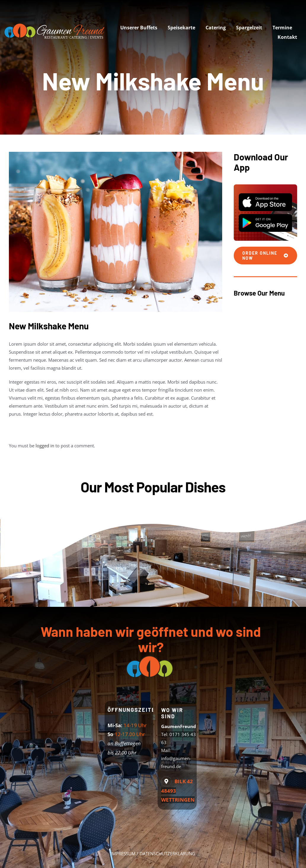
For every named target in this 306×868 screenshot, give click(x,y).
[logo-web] (56, 23)
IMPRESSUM (123, 853)
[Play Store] (265, 216)
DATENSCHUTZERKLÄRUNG (167, 853)
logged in (45, 446)
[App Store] (265, 195)
